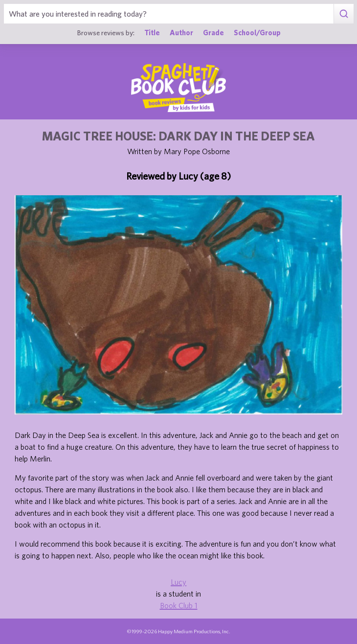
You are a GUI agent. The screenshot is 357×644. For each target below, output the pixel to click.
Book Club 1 (179, 605)
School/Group (257, 33)
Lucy (178, 582)
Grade (213, 33)
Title (152, 33)
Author (181, 33)
